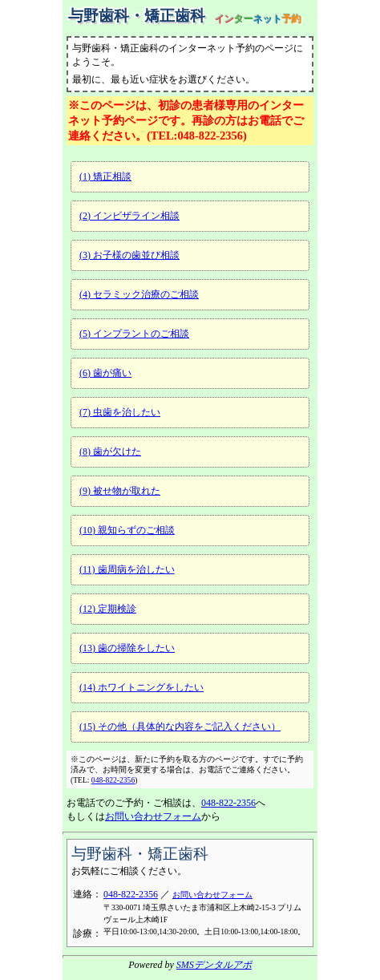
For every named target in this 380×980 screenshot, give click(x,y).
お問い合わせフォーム (153, 816)
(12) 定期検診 (108, 609)
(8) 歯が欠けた (110, 452)
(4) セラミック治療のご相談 (139, 294)
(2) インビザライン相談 (129, 216)
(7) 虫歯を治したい (120, 412)
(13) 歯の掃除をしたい (127, 648)
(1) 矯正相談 (105, 176)
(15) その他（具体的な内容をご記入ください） (180, 727)
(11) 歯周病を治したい (127, 569)
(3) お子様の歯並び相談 (129, 255)
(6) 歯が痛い (105, 373)
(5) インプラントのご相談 (134, 334)
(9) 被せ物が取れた (120, 491)
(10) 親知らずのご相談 (127, 530)
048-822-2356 (113, 780)
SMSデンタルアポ (214, 965)
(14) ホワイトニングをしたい (141, 687)
